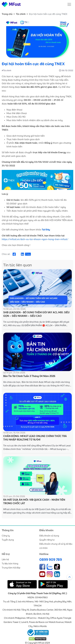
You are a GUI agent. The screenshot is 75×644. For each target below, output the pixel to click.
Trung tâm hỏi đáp (11, 568)
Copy (28, 254)
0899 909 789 (51, 560)
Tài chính (21, 14)
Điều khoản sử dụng (49, 536)
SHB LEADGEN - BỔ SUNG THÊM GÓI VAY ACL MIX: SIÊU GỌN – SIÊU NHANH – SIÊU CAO (36, 314)
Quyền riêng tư (47, 540)
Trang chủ (7, 14)
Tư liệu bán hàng (10, 564)
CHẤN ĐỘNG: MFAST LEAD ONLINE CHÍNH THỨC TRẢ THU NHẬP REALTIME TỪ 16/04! (35, 438)
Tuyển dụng (8, 540)
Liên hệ (5, 560)
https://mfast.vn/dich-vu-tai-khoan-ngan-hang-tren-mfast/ (35, 239)
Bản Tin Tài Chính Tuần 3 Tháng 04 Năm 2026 (29, 376)
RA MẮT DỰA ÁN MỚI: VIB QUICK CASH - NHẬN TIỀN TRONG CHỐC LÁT (34, 502)
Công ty (6, 536)
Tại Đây (46, 230)
